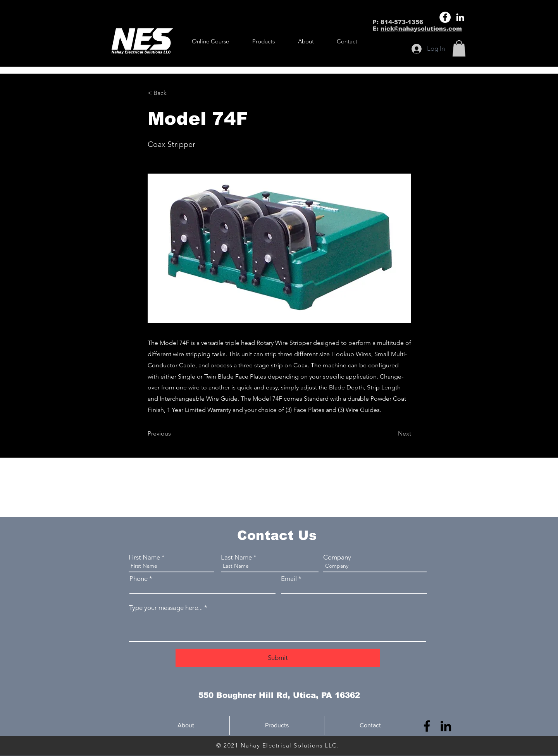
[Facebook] (445, 17)
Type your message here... (166, 608)
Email (289, 579)
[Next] (392, 434)
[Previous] (173, 434)
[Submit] (278, 658)
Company (337, 557)
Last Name (236, 557)
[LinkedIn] (460, 17)
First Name (144, 557)
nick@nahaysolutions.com (421, 28)
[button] (263, 41)
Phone (139, 579)
